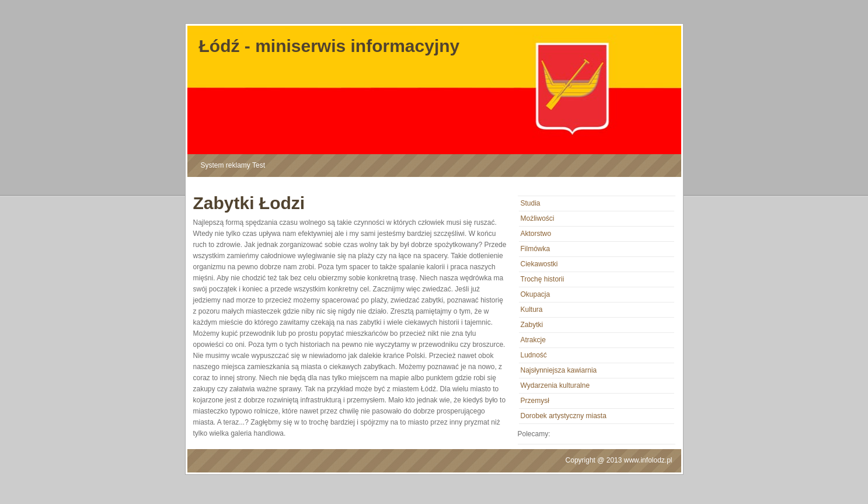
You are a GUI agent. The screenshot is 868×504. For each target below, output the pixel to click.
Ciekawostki (539, 264)
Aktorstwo (536, 234)
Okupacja (536, 294)
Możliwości (538, 218)
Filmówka (536, 249)
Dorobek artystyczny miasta (564, 416)
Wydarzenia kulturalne (555, 385)
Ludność (534, 355)
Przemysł (535, 401)
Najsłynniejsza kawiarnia (559, 370)
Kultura (532, 310)
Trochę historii (543, 279)
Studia (531, 203)
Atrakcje (533, 340)
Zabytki (532, 325)
